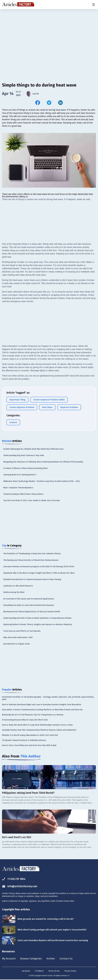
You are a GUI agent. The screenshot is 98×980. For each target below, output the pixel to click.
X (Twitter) (39, 971)
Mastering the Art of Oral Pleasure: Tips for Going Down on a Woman (33, 715)
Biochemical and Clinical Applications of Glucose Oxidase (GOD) (32, 612)
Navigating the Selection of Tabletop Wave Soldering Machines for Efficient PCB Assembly (43, 462)
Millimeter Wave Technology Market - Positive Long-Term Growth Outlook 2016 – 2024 (42, 481)
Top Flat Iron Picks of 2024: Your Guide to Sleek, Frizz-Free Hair (32, 500)
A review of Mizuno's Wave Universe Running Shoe (26, 468)
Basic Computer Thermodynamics (18, 488)
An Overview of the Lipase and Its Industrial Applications (29, 599)
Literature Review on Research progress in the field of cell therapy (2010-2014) (39, 567)
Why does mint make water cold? (18, 637)
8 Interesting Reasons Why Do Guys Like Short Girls (25, 720)
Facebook (26, 971)
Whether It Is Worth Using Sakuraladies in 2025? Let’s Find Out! (30, 735)
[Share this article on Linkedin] (60, 103)
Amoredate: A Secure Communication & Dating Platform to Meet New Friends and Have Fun (42, 710)
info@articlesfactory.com (20, 886)
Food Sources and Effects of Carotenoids (22, 631)
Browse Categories (32, 959)
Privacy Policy (70, 971)
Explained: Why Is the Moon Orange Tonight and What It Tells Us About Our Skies (39, 573)
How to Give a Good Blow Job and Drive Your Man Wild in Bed (29, 745)
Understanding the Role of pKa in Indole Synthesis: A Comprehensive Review (37, 618)
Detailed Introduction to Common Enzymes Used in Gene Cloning (32, 579)
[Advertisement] (49, 30)
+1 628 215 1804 (14, 879)
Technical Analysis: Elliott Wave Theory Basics (23, 494)
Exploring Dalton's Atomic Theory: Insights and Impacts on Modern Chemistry (38, 624)
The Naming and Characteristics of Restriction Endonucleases (31, 560)
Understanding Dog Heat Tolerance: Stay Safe (24, 455)
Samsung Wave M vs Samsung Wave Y (20, 475)
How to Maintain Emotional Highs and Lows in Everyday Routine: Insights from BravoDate (42, 705)
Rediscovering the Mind (14, 592)
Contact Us (68, 959)
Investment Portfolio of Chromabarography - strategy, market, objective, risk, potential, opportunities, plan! (48, 698)
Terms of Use (54, 971)
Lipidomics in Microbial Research (18, 586)
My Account (9, 959)
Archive (52, 959)
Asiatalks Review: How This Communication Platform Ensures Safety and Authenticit (39, 730)
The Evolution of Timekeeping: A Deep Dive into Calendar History (32, 554)
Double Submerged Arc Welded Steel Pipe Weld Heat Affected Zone (33, 449)
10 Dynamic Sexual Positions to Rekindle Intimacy (24, 740)
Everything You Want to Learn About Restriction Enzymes (29, 605)
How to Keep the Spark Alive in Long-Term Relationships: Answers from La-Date (37, 725)
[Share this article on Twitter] (49, 103)
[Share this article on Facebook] (38, 103)
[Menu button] (93, 5)
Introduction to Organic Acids (17, 644)
